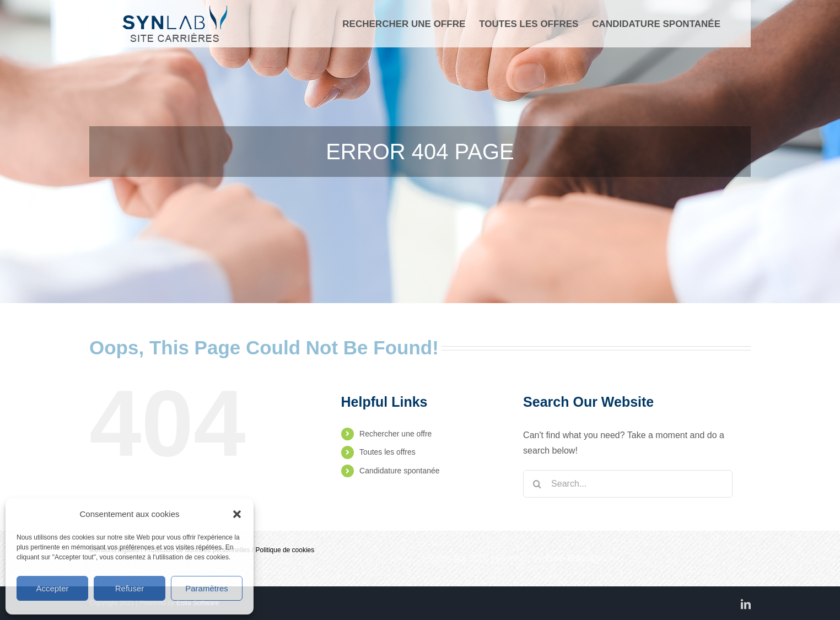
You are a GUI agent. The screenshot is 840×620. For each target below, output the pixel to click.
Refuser (130, 588)
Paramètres (207, 588)
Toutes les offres (387, 452)
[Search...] (628, 484)
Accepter (52, 588)
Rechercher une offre (395, 434)
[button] (237, 514)
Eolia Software (574, 558)
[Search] (537, 484)
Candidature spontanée (400, 471)
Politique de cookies (285, 550)
